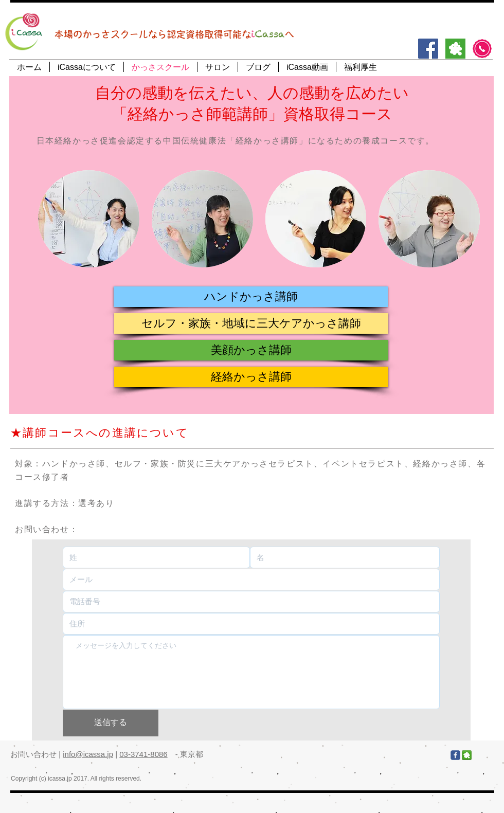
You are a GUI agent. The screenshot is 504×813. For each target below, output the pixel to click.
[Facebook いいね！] (388, 755)
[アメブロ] (455, 49)
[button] (251, 297)
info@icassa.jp (88, 754)
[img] (89, 219)
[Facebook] (428, 49)
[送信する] (111, 723)
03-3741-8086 (143, 754)
